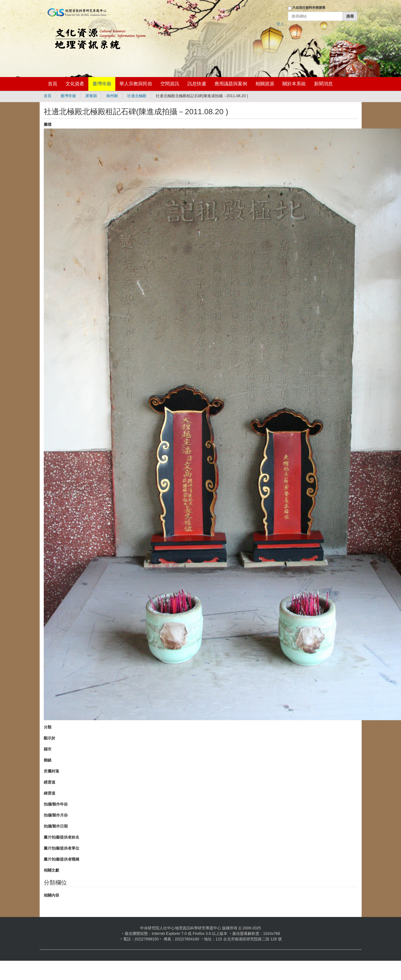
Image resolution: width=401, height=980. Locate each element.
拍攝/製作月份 (56, 815)
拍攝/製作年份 (56, 804)
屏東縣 (91, 96)
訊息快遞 (197, 84)
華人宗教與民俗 (136, 84)
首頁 (53, 84)
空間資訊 (170, 84)
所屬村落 (51, 771)
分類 (48, 727)
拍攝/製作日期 (56, 826)
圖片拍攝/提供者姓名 (62, 837)
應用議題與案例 (231, 84)
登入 (280, 24)
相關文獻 (51, 870)
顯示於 (50, 738)
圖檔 (48, 124)
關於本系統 (294, 84)
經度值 (50, 782)
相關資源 (265, 84)
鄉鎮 (48, 760)
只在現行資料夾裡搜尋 (309, 8)
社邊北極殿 (137, 96)
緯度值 (50, 793)
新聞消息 (323, 84)
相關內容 (51, 895)
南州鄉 (112, 96)
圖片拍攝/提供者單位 (62, 848)
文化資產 (75, 84)
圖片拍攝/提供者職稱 (62, 859)
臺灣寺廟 (102, 84)
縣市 (48, 749)
